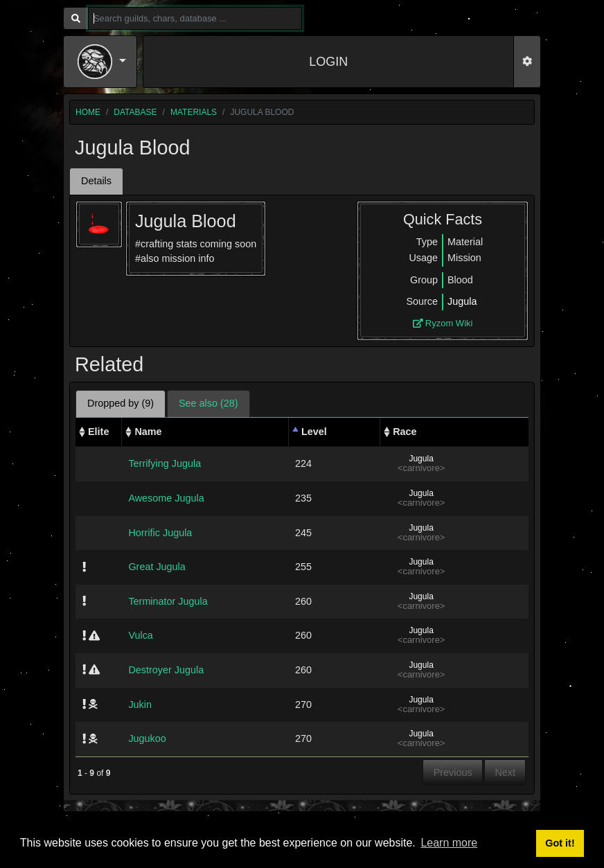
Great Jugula (157, 567)
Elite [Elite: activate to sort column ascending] (98, 432)
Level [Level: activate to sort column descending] (314, 432)
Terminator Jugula (168, 601)
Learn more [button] (449, 843)
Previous (453, 772)
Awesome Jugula (166, 498)
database (135, 112)
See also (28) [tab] (208, 403)
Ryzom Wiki (443, 323)
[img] (84, 567)
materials (194, 112)
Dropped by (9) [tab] (121, 403)
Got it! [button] (560, 843)
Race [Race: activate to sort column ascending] (405, 432)
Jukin (140, 705)
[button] (102, 62)
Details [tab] (96, 181)
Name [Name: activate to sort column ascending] (148, 432)
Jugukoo (147, 738)
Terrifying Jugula (165, 463)
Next (505, 772)
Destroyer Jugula (166, 670)
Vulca (140, 635)
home (88, 112)
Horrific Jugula (160, 533)
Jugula (462, 301)
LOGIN (328, 62)
